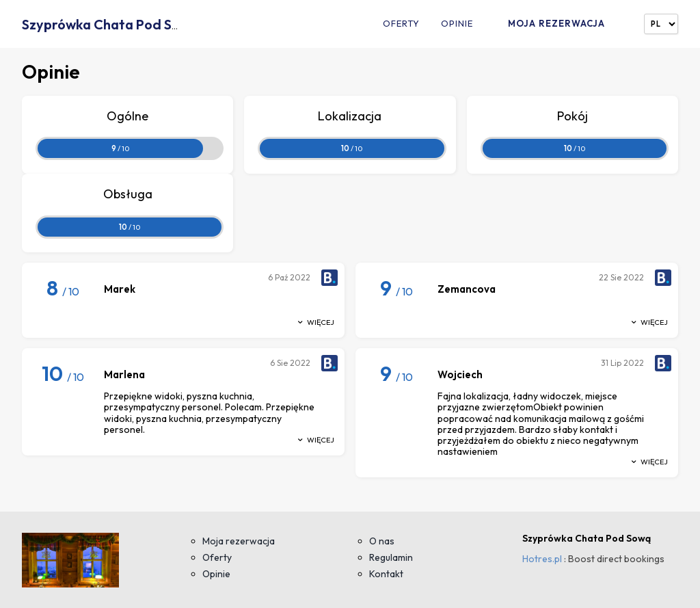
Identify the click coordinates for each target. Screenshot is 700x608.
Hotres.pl (542, 559)
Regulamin (391, 557)
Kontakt (386, 574)
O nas (382, 541)
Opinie (457, 24)
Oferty (401, 24)
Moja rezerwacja (556, 23)
